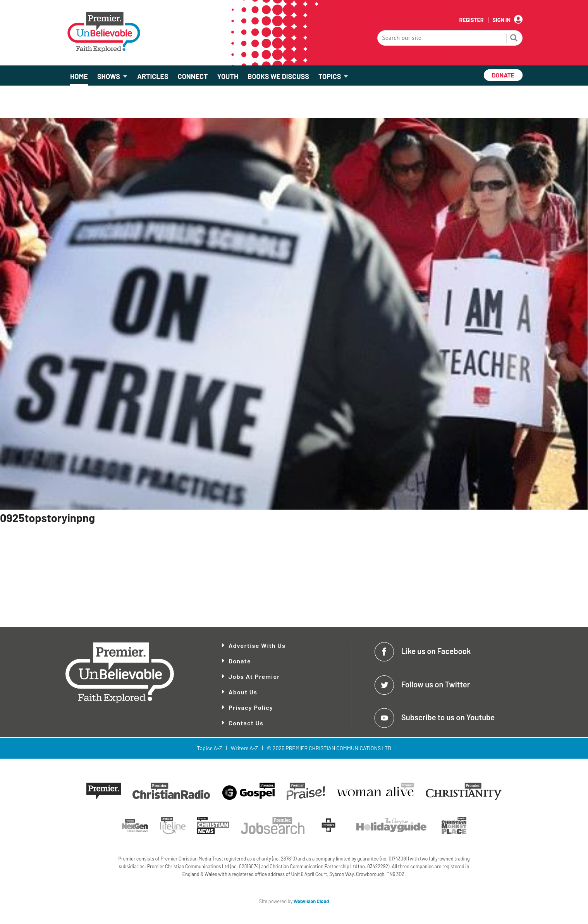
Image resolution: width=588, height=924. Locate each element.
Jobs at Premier (254, 676)
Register (471, 20)
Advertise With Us (257, 645)
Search (514, 39)
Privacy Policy (251, 707)
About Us (243, 692)
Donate (240, 661)
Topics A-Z (209, 748)
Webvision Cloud (311, 901)
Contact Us (246, 723)
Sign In (502, 20)
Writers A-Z (244, 748)
